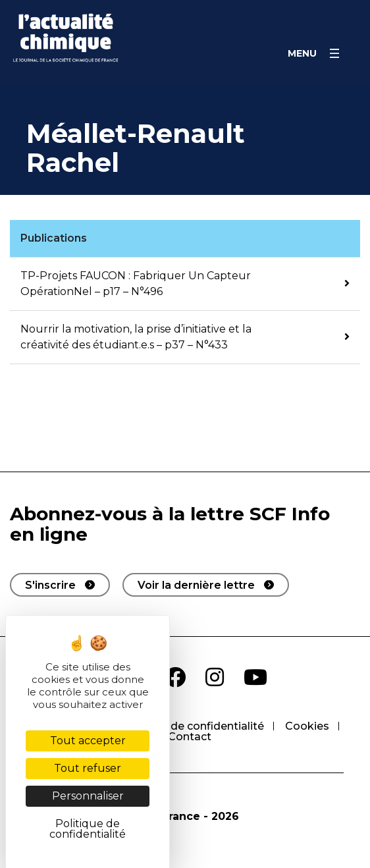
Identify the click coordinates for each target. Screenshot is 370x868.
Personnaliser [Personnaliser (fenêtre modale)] (88, 796)
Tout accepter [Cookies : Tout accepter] (88, 741)
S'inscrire (50, 585)
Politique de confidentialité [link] (88, 829)
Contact (190, 737)
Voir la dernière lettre (196, 585)
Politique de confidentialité (192, 726)
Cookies (307, 726)
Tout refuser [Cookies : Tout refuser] (88, 768)
